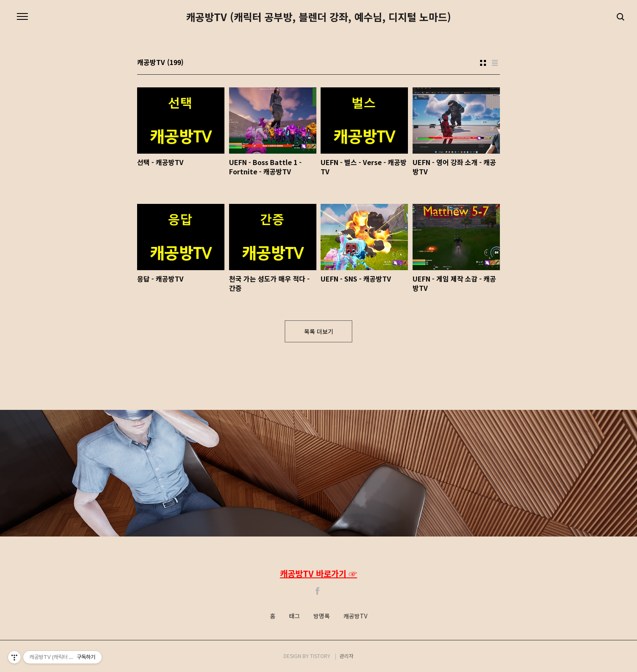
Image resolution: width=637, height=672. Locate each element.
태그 (294, 616)
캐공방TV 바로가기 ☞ (319, 573)
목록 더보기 (319, 331)
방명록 (322, 616)
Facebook (318, 591)
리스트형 (495, 63)
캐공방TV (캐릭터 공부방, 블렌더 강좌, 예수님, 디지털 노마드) (318, 17)
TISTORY (320, 656)
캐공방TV (355, 616)
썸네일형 (483, 63)
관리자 (347, 656)
